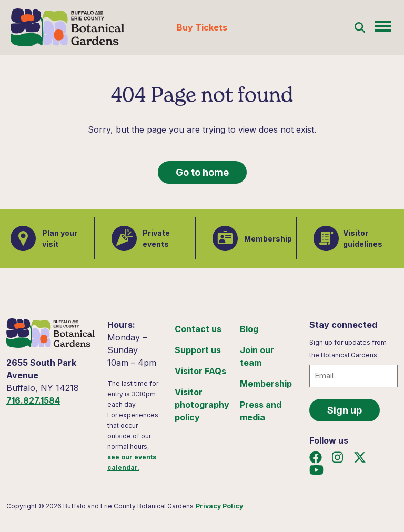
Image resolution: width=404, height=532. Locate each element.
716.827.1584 (33, 400)
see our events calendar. (132, 462)
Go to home (202, 172)
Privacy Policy (219, 506)
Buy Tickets (202, 27)
